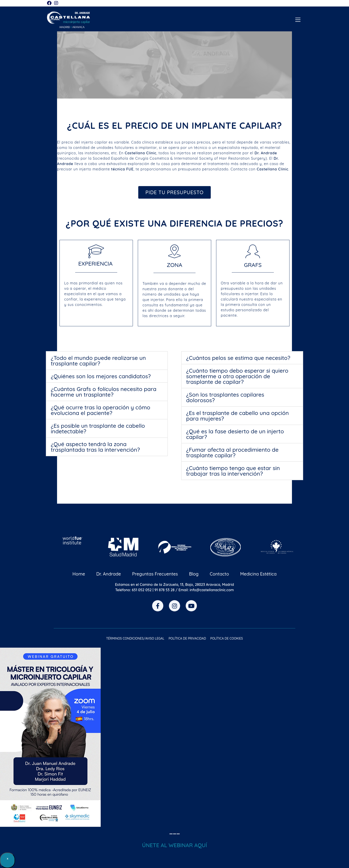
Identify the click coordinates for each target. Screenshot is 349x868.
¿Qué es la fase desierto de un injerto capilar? (235, 434)
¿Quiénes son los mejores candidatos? (101, 376)
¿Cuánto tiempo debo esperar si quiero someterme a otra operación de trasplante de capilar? (237, 376)
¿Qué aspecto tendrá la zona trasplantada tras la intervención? (95, 447)
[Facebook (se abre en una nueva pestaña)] (50, 3)
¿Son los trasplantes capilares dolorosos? (225, 397)
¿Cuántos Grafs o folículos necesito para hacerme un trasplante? (104, 392)
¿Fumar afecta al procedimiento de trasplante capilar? (232, 452)
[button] (107, 361)
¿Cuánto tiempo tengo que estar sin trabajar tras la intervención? (233, 471)
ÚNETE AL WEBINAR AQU (174, 845)
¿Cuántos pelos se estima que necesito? (238, 358)
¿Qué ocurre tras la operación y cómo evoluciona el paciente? (101, 410)
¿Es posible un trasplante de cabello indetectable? (98, 428)
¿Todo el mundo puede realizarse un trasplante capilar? (98, 361)
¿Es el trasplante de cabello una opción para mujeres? (237, 416)
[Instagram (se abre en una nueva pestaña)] (56, 3)
